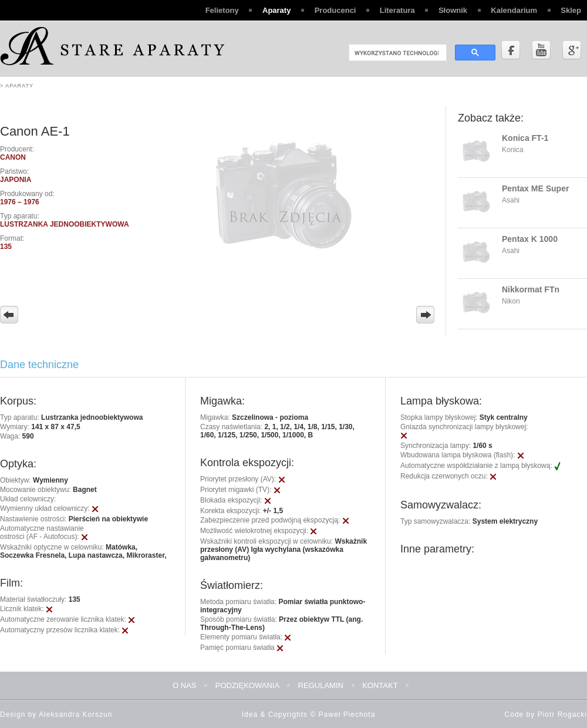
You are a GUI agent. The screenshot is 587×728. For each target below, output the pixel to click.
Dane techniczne (39, 365)
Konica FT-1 (525, 138)
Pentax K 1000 (530, 239)
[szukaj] (397, 53)
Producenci (335, 10)
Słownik (453, 10)
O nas (184, 685)
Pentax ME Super (535, 188)
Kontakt (380, 685)
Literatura (397, 10)
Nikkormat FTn (531, 289)
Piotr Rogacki (562, 714)
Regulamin (321, 685)
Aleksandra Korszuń (75, 714)
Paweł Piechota (347, 714)
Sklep (571, 10)
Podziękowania (247, 685)
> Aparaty (17, 86)
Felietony (222, 10)
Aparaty (276, 10)
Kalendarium (514, 10)
